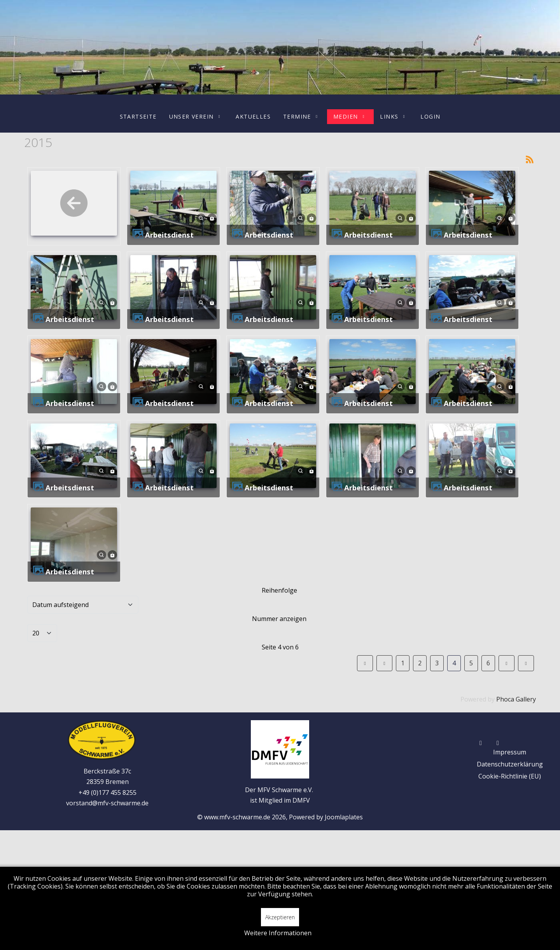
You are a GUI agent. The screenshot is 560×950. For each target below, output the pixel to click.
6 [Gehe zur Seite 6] (488, 663)
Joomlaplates (344, 817)
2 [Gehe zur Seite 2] (420, 663)
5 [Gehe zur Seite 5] (471, 663)
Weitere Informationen (278, 933)
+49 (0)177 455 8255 (108, 793)
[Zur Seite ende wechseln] (526, 663)
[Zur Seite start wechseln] (365, 663)
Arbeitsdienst (169, 235)
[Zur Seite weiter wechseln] (507, 663)
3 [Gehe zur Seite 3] (437, 663)
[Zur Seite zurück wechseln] (384, 663)
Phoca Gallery (516, 699)
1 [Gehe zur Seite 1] (403, 663)
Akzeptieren (280, 917)
